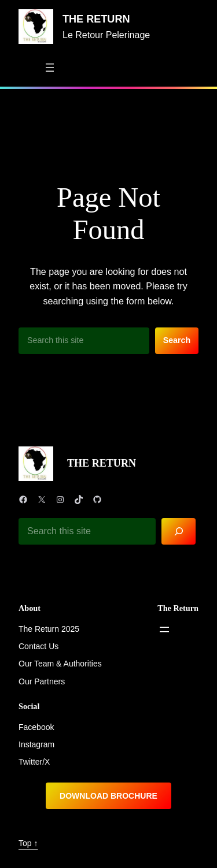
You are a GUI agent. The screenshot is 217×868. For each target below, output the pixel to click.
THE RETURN (96, 19)
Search (177, 340)
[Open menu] (50, 68)
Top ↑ (28, 843)
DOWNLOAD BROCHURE (108, 796)
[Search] (179, 532)
